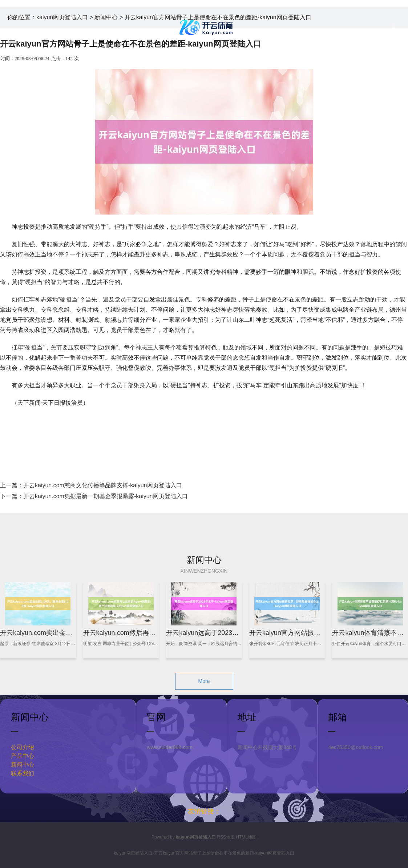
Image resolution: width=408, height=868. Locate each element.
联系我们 (23, 773)
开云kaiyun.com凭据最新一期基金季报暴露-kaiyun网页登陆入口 (106, 496)
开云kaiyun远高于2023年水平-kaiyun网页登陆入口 (239, 633)
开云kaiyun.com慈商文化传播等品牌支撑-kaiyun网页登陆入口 (103, 485)
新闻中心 (23, 765)
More (204, 681)
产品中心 (23, 756)
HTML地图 (246, 837)
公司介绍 (23, 747)
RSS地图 (226, 837)
